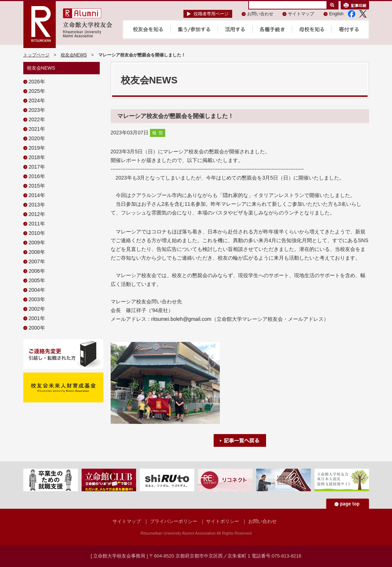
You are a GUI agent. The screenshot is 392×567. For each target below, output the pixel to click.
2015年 (37, 186)
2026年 (37, 82)
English (336, 14)
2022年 (37, 119)
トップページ (36, 55)
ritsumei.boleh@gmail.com (181, 319)
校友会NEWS (74, 55)
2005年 (37, 280)
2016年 (37, 176)
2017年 (37, 167)
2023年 (37, 110)
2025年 (37, 91)
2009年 (37, 243)
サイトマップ (301, 14)
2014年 (37, 195)
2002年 (37, 309)
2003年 (37, 299)
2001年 (37, 318)
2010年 (37, 233)
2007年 (37, 261)
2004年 (37, 290)
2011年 (37, 224)
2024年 (37, 101)
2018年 (37, 157)
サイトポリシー (223, 521)
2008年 (37, 252)
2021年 (37, 129)
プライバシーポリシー (174, 521)
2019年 (37, 148)
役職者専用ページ (211, 14)
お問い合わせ (260, 14)
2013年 (37, 205)
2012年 (37, 214)
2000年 (37, 328)
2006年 (37, 271)
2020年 (37, 138)
